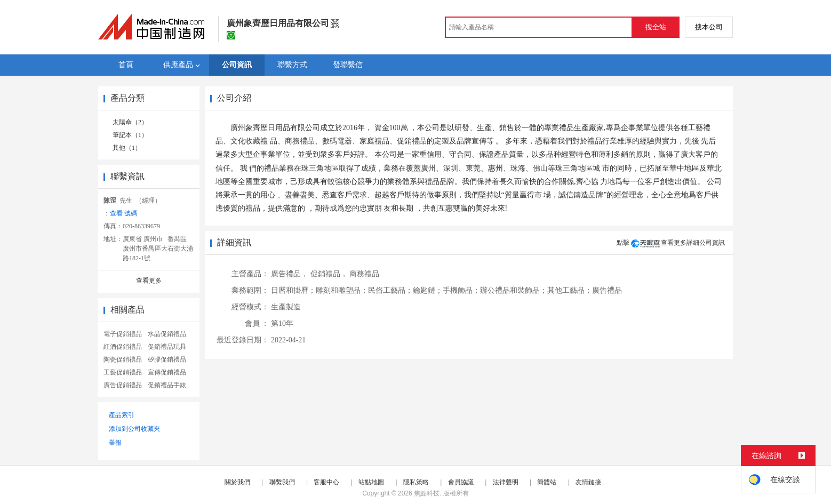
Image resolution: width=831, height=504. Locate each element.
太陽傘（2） (130, 122)
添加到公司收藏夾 (134, 429)
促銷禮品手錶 (167, 385)
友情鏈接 (588, 482)
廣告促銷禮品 (123, 385)
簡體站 (547, 482)
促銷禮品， (329, 274)
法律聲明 (506, 482)
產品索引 (122, 415)
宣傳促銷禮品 (167, 372)
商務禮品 (364, 274)
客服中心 (326, 482)
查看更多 (149, 281)
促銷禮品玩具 (167, 347)
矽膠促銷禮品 (167, 359)
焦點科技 (427, 493)
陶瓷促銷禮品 (123, 359)
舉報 (115, 443)
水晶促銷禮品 (167, 334)
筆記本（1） (130, 135)
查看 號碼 (123, 213)
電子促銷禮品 (123, 334)
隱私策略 (416, 482)
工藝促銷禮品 (123, 372)
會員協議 (461, 482)
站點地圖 (371, 482)
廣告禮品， (290, 274)
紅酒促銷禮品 (123, 347)
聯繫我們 (282, 482)
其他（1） (127, 148)
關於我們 (237, 482)
